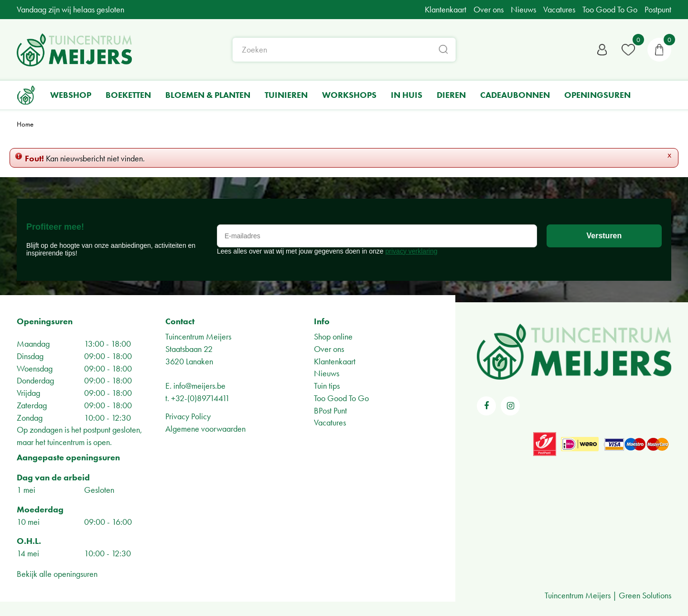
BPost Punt (330, 410)
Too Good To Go (341, 398)
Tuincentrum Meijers (198, 336)
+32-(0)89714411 (200, 398)
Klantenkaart (335, 361)
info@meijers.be (199, 386)
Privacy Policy (188, 416)
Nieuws (327, 373)
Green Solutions (645, 595)
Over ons (329, 349)
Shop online (333, 336)
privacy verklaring (412, 251)
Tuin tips (327, 386)
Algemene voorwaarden (205, 429)
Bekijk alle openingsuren (57, 574)
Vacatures (330, 422)
